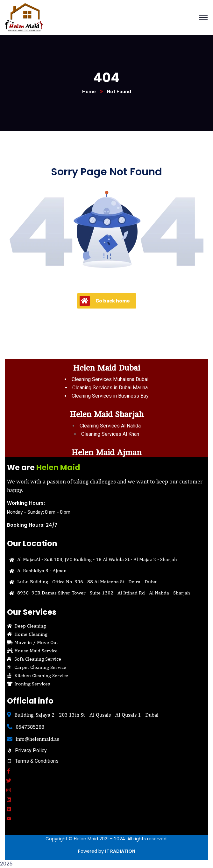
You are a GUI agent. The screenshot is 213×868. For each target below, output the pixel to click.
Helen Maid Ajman (106, 452)
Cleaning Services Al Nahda (110, 426)
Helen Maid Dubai (106, 368)
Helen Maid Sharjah (106, 414)
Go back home (105, 301)
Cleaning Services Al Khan (110, 434)
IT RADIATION (120, 851)
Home (89, 92)
